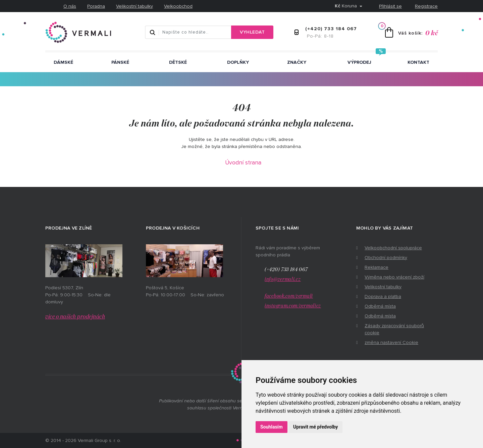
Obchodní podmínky (386, 258)
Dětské (178, 62)
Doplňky (238, 62)
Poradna (96, 6)
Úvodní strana (243, 163)
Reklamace (377, 267)
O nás (70, 6)
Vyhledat (252, 32)
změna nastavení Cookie (391, 342)
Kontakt (418, 62)
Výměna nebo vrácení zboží (394, 277)
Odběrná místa (380, 306)
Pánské (120, 62)
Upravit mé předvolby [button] (315, 427)
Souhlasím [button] (272, 427)
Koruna (346, 6)
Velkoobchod (178, 6)
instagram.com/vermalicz (293, 306)
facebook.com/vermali (289, 296)
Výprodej (359, 62)
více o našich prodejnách (75, 317)
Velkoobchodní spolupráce (393, 248)
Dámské (63, 62)
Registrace (426, 6)
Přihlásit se (390, 6)
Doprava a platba (383, 296)
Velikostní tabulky (135, 6)
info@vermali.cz (283, 279)
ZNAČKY (297, 62)
